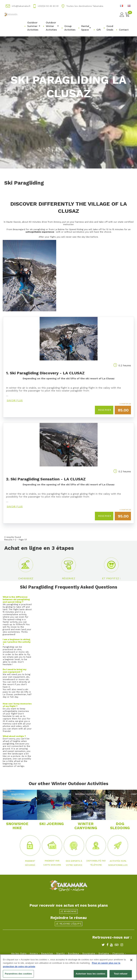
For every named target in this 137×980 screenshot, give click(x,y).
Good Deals (110, 28)
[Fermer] (131, 960)
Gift (99, 30)
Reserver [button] (105, 410)
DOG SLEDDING (120, 826)
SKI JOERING (51, 824)
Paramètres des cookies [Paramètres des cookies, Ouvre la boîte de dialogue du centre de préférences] (18, 974)
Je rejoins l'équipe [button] (68, 924)
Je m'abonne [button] (68, 911)
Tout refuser (121, 974)
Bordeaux (73, 953)
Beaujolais (47, 953)
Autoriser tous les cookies (90, 974)
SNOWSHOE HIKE (17, 826)
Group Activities (70, 28)
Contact (124, 30)
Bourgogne (89, 953)
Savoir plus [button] (15, 400)
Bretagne (104, 953)
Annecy (34, 953)
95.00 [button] (123, 516)
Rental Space (86, 28)
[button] (34, 135)
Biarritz (60, 953)
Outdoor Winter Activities (52, 26)
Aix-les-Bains (19, 953)
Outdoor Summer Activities (34, 26)
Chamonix (118, 953)
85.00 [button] (123, 410)
